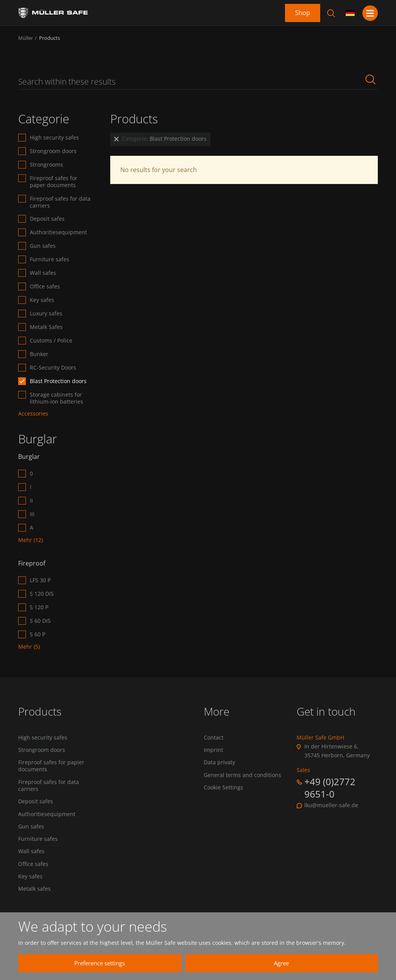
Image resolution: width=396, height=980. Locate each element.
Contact (214, 738)
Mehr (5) (29, 647)
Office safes (45, 286)
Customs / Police (51, 341)
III (32, 514)
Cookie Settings (224, 789)
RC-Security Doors (53, 368)
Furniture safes (49, 259)
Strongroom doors (53, 151)
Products (49, 38)
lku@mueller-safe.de (331, 805)
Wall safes (43, 273)
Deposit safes (47, 219)
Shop (303, 13)
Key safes (42, 300)
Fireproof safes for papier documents (51, 767)
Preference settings (152, 963)
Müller (26, 38)
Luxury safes (46, 314)
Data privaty (219, 763)
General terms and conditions (242, 776)
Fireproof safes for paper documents (54, 182)
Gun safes (43, 246)
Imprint (213, 750)
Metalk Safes (46, 327)
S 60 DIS (40, 621)
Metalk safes (34, 893)
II (31, 501)
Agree (297, 963)
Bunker (39, 354)
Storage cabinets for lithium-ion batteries (56, 398)
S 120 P (39, 607)
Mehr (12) (31, 540)
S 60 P (38, 634)
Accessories (33, 414)
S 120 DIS (42, 594)
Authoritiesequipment (58, 232)
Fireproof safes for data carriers (60, 202)
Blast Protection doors (58, 381)
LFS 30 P (40, 580)
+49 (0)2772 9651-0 (330, 787)
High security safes (54, 138)
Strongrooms (46, 165)
